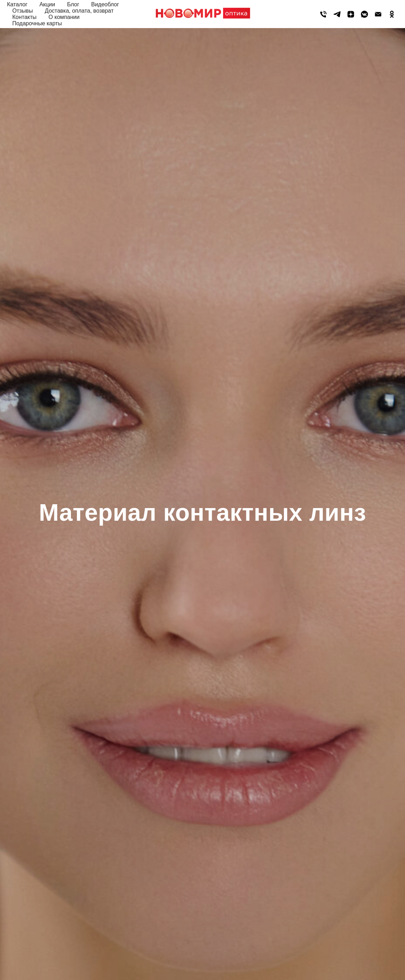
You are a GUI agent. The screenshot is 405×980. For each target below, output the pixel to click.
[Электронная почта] (378, 14)
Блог (73, 4)
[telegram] (337, 14)
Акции (47, 4)
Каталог (17, 4)
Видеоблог (105, 4)
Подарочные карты (37, 23)
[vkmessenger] (364, 14)
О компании (64, 17)
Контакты (24, 17)
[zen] (351, 14)
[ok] (392, 14)
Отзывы (23, 11)
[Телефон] (323, 14)
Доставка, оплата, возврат (79, 11)
